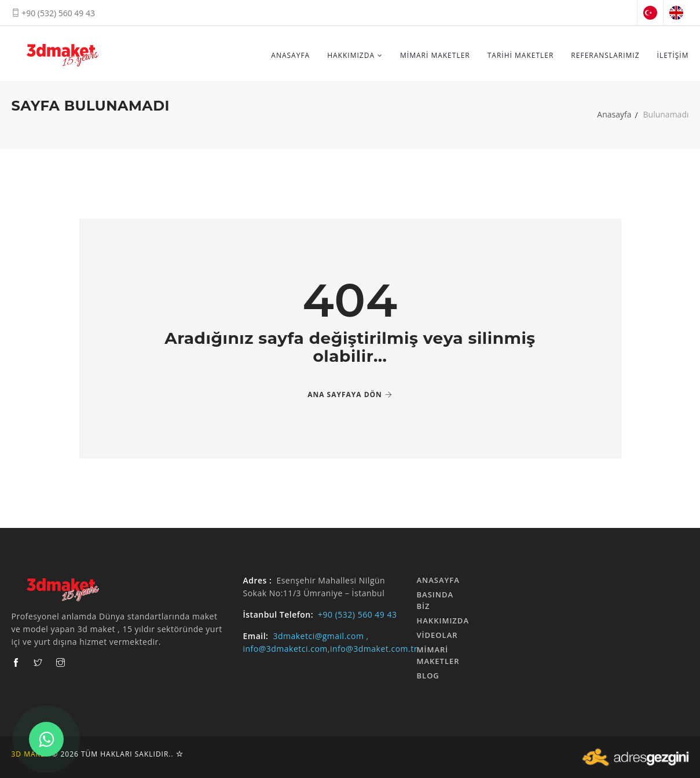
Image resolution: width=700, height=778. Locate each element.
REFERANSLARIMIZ (605, 55)
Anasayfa (614, 114)
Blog (428, 676)
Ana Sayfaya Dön (350, 394)
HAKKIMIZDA (355, 55)
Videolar (437, 635)
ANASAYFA (290, 55)
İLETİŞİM (673, 55)
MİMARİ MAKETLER (435, 55)
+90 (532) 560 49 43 (54, 13)
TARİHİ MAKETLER (521, 55)
